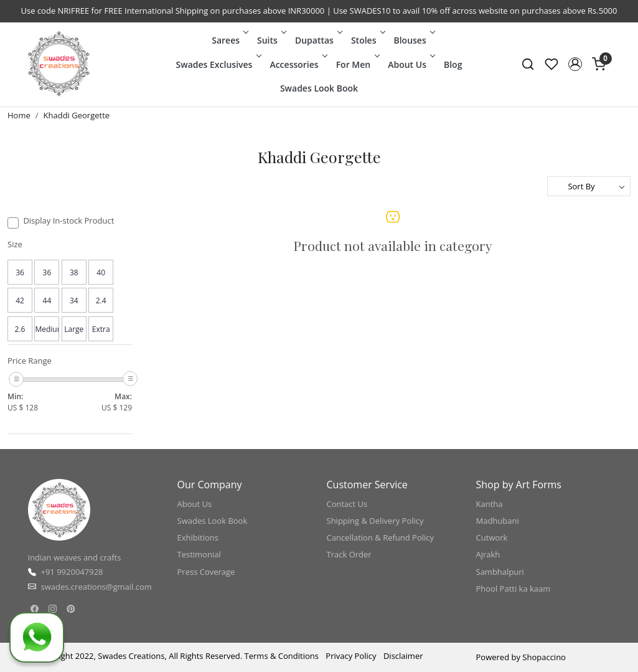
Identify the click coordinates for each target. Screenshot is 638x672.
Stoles (367, 40)
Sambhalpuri (500, 572)
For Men (357, 64)
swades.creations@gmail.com (96, 587)
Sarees (229, 40)
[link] (528, 64)
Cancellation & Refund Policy (381, 537)
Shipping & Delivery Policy (375, 521)
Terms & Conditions (282, 656)
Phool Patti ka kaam (514, 589)
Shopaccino (544, 657)
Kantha (490, 504)
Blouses (413, 40)
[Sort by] (589, 186)
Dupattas (318, 40)
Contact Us (347, 504)
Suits (271, 40)
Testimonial (199, 554)
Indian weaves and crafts (75, 557)
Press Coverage (206, 572)
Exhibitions (198, 537)
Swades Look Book (319, 88)
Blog (453, 64)
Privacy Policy (351, 656)
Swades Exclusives (218, 64)
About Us (410, 64)
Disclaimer (403, 656)
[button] (575, 64)
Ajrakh (488, 554)
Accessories (297, 64)
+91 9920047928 (72, 572)
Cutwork (492, 537)
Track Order (349, 554)
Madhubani (498, 521)
